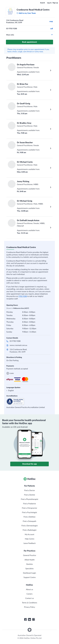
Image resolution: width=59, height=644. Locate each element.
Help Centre (30, 539)
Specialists (29, 569)
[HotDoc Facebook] (26, 619)
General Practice (30, 555)
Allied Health (30, 560)
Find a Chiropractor (29, 508)
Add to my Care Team (26, 13)
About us (29, 590)
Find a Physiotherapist (30, 499)
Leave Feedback (30, 543)
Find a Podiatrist (29, 504)
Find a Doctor (30, 490)
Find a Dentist (30, 495)
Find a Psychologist (29, 512)
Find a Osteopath (29, 521)
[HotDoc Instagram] (33, 619)
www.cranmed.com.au (18, 345)
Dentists (30, 564)
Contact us (30, 598)
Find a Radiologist (30, 530)
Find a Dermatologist (30, 526)
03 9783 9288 (15, 341)
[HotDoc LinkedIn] (29, 619)
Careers (29, 594)
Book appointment (29, 42)
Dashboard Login (29, 573)
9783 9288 (23, 296)
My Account (29, 535)
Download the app (30, 464)
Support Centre (30, 577)
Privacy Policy (30, 607)
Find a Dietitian (29, 517)
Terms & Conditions (30, 603)
